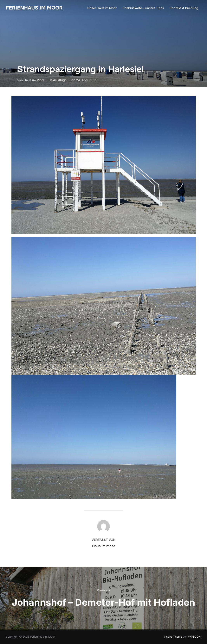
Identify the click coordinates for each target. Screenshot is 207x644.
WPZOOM (195, 637)
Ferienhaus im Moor (34, 8)
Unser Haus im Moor (102, 8)
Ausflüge (60, 80)
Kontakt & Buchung (184, 8)
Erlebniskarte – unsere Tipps (143, 8)
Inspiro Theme (173, 637)
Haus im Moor (34, 80)
